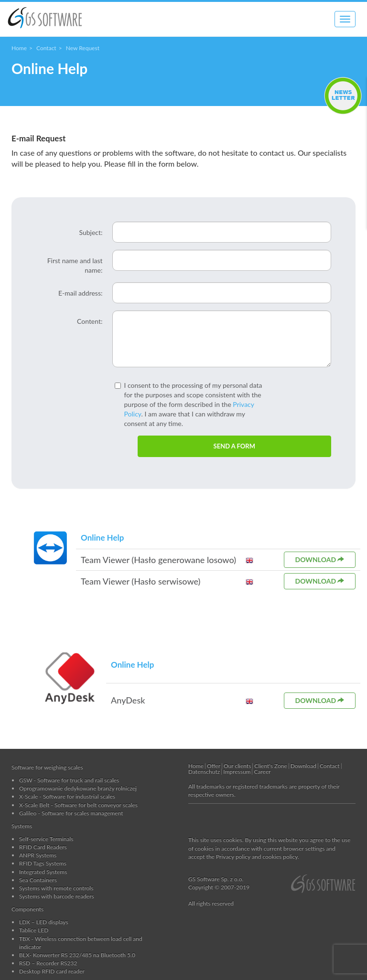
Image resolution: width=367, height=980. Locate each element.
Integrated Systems (43, 872)
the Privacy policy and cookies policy (252, 857)
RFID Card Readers (43, 847)
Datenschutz (204, 772)
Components (27, 909)
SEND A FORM (234, 446)
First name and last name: (75, 265)
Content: (90, 321)
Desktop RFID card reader (52, 971)
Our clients (237, 766)
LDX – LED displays (44, 922)
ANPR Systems (38, 855)
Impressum (237, 772)
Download (320, 559)
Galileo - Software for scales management (71, 813)
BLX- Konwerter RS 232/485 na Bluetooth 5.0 (77, 955)
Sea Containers (38, 880)
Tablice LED (34, 930)
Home (19, 48)
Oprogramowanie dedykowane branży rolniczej (78, 788)
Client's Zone (270, 766)
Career (262, 772)
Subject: (91, 232)
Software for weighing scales (47, 767)
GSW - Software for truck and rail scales (69, 780)
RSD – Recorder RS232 (48, 963)
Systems (22, 826)
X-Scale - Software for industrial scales (67, 796)
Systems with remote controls (56, 888)
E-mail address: (80, 293)
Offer (214, 766)
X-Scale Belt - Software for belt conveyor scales (78, 805)
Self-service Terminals (46, 839)
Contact (46, 48)
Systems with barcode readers (57, 896)
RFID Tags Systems (43, 863)
